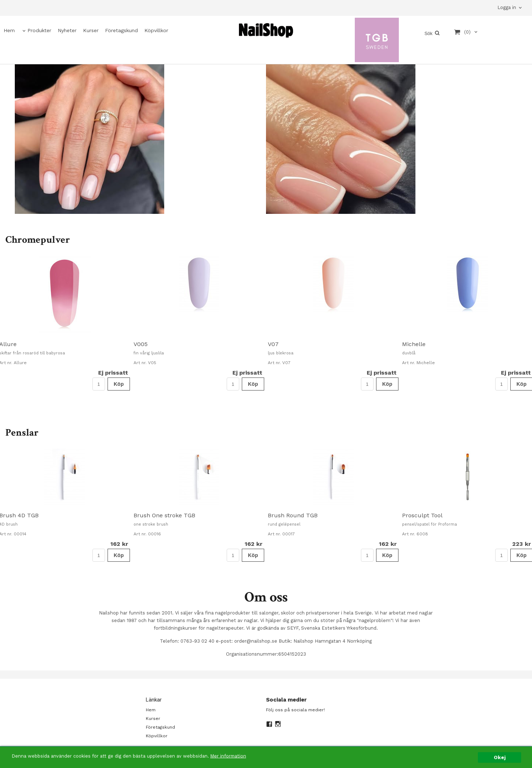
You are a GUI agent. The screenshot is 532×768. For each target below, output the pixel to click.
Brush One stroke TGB (164, 515)
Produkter (39, 30)
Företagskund (121, 30)
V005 (141, 344)
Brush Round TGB (293, 515)
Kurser (91, 30)
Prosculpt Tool (422, 515)
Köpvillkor (156, 30)
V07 (273, 344)
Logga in (507, 7)
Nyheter (67, 30)
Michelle (414, 344)
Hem (9, 30)
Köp (119, 384)
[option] (199, 323)
